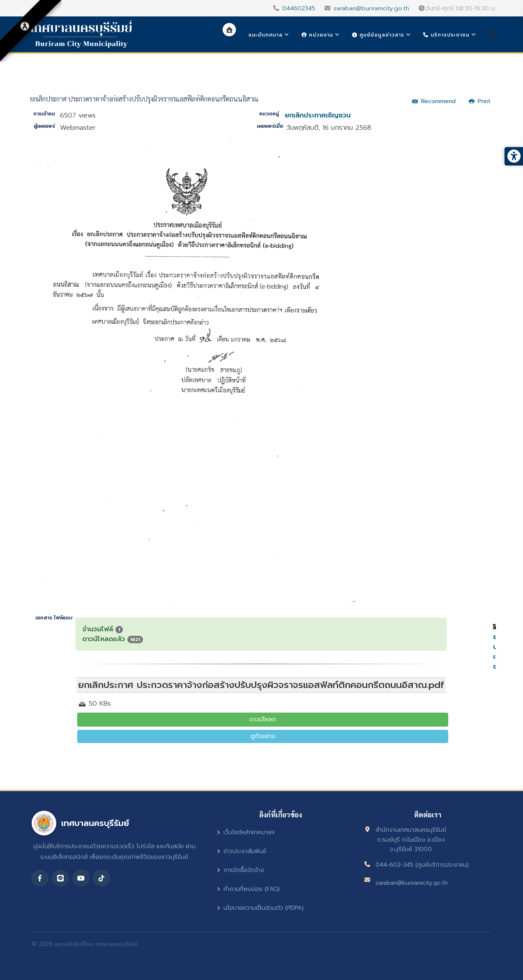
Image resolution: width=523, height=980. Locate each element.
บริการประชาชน (446, 35)
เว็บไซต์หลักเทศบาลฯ (246, 832)
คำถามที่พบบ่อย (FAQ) (248, 889)
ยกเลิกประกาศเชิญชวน (318, 115)
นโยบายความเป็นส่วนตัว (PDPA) (260, 908)
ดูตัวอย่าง (263, 736)
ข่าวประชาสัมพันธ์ (242, 851)
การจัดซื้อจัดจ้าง (241, 870)
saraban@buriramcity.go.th (371, 8)
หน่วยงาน (317, 35)
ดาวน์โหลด (263, 719)
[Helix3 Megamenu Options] (492, 34)
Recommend (434, 101)
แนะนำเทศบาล (266, 35)
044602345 (299, 8)
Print (480, 101)
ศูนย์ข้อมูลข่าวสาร (378, 35)
